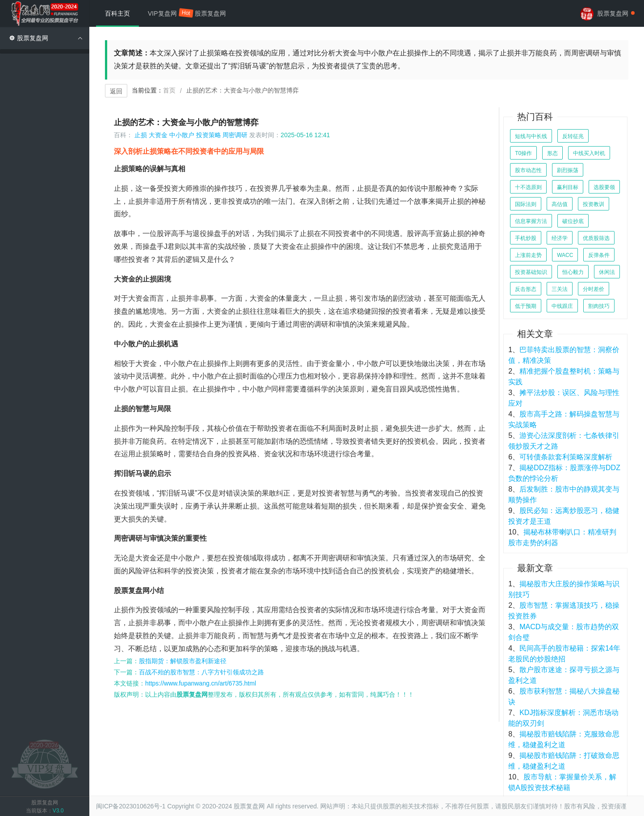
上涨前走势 (528, 255)
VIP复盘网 (167, 13)
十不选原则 (528, 187)
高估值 (560, 204)
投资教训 (594, 204)
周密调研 (235, 135)
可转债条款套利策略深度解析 (566, 457)
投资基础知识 (531, 272)
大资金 (158, 135)
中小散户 (182, 135)
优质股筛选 (596, 238)
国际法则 (526, 204)
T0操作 (523, 153)
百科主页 (117, 13)
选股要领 (604, 187)
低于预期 (526, 306)
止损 (141, 135)
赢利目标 (568, 187)
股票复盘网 (210, 13)
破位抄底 (573, 221)
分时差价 (594, 289)
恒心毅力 (573, 272)
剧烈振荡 (568, 170)
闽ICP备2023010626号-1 (131, 806)
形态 (552, 153)
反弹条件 (599, 255)
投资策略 (209, 135)
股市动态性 (528, 170)
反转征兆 (573, 136)
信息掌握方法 (531, 221)
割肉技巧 (599, 306)
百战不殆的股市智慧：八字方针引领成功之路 (201, 672)
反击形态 (526, 289)
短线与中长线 (531, 136)
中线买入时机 (589, 153)
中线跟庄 (562, 306)
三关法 (560, 289)
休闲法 (607, 272)
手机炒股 (526, 238)
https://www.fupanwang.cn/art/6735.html (201, 683)
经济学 (560, 238)
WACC (565, 255)
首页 (169, 90)
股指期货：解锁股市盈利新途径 (183, 661)
